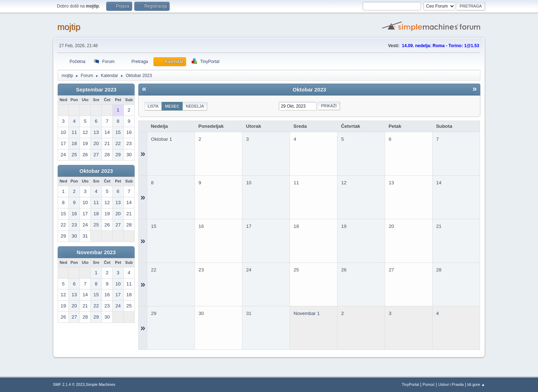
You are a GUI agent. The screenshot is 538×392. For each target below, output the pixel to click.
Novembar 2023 (96, 252)
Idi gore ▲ (476, 384)
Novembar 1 (307, 313)
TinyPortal (411, 384)
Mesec (172, 106)
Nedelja (195, 106)
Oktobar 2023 (96, 171)
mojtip (69, 27)
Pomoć (429, 384)
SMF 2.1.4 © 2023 (69, 384)
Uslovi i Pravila (451, 384)
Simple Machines (100, 384)
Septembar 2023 (96, 90)
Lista (153, 106)
